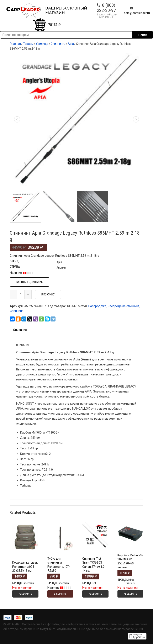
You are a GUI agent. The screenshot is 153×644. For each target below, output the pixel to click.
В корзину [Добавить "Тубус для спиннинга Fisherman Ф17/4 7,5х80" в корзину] (60, 594)
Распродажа (97, 306)
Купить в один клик (30, 282)
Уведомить (25, 594)
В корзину (48, 294)
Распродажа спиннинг (123, 306)
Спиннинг (16, 311)
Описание (20, 330)
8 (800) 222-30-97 (106, 8)
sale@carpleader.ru (137, 13)
